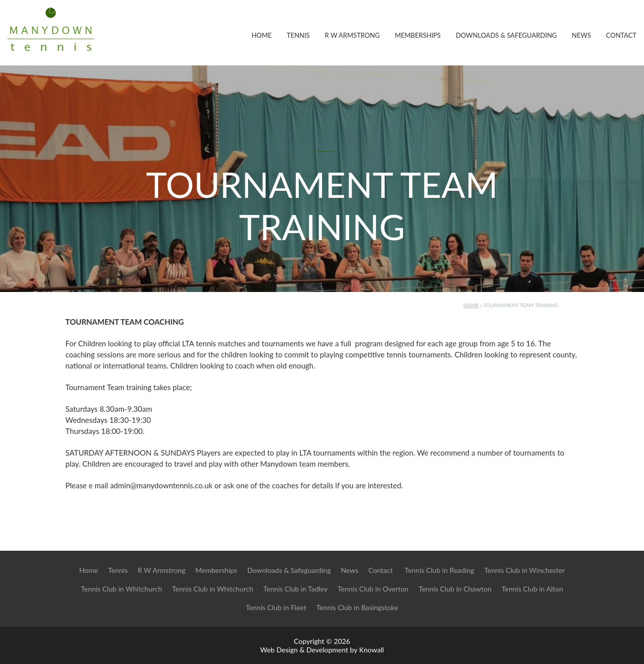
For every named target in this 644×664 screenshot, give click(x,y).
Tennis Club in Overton (373, 589)
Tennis (298, 35)
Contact (621, 35)
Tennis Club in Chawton (455, 589)
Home (262, 35)
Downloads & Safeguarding (506, 35)
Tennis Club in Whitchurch (122, 589)
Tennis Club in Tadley (295, 589)
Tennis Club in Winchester (525, 570)
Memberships (418, 35)
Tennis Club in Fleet (276, 607)
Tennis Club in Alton (532, 589)
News (582, 35)
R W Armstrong (352, 35)
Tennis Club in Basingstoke (357, 607)
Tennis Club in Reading (439, 570)
